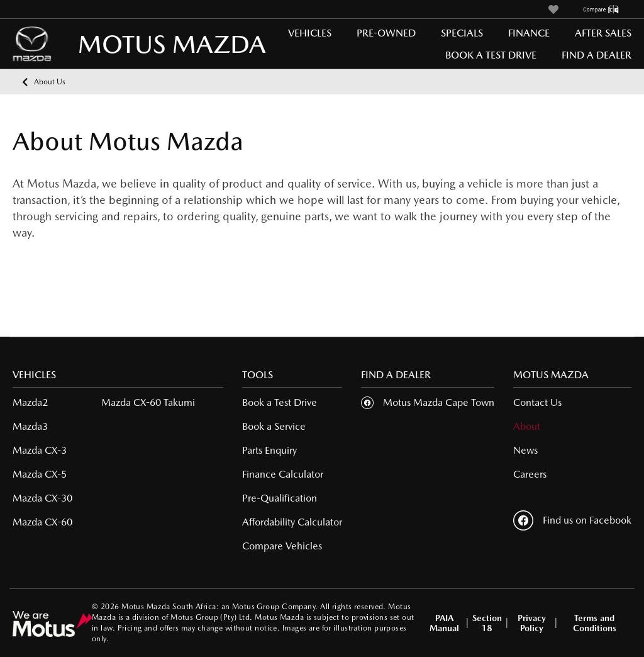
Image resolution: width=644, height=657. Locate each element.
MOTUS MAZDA (120, 44)
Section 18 (487, 623)
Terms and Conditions (595, 623)
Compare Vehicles (282, 546)
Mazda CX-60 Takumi (148, 402)
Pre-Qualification (280, 498)
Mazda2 (30, 402)
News (525, 450)
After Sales (603, 33)
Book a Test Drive (491, 55)
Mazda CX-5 (40, 474)
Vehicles (310, 33)
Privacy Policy (532, 623)
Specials (462, 33)
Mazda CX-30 (42, 498)
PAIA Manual (444, 623)
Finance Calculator (283, 474)
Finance (529, 33)
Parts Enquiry (269, 450)
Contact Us (537, 402)
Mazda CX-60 (42, 522)
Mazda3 (30, 426)
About (527, 426)
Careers (530, 474)
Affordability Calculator (292, 522)
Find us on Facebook (572, 520)
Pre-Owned (386, 33)
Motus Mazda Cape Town (439, 402)
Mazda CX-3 (40, 450)
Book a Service (274, 426)
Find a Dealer (597, 55)
